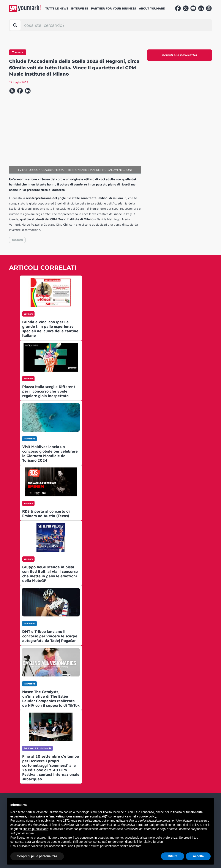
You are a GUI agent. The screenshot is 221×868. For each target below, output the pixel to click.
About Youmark (152, 8)
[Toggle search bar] (15, 25)
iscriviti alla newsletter (180, 55)
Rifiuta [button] (173, 856)
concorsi (17, 240)
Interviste (80, 8)
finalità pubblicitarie (36, 829)
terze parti (77, 820)
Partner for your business (114, 8)
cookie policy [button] (148, 816)
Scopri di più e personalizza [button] (37, 856)
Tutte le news (57, 8)
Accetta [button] (198, 856)
